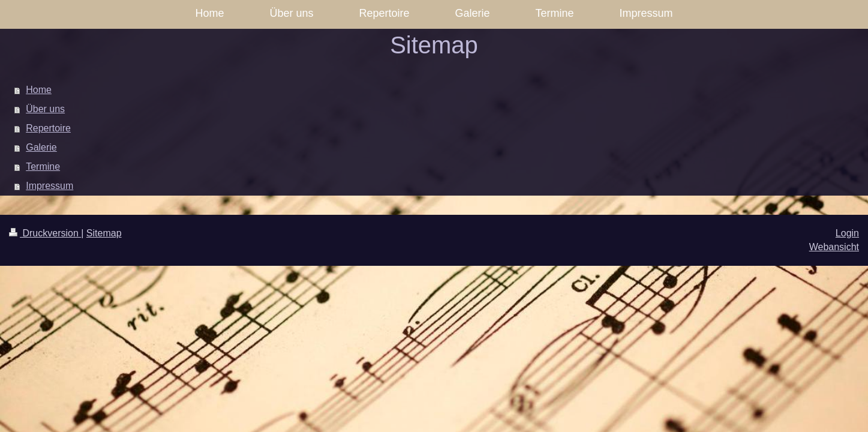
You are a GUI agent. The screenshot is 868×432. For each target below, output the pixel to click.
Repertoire (48, 128)
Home (39, 90)
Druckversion (45, 233)
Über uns (45, 109)
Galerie (41, 147)
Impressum (49, 186)
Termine (43, 166)
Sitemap (104, 233)
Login (847, 233)
